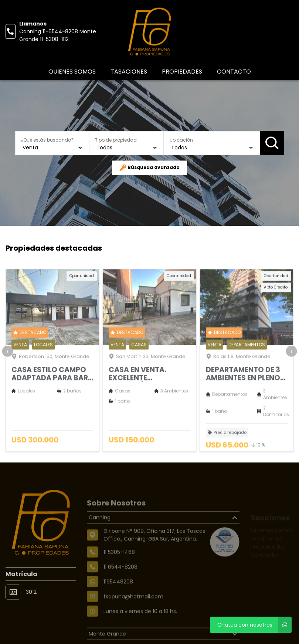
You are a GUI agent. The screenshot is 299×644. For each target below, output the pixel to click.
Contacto (234, 72)
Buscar (272, 143)
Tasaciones (129, 72)
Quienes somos (72, 72)
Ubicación (181, 140)
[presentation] (7, 369)
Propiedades (182, 72)
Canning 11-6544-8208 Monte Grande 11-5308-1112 (58, 35)
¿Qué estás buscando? (47, 140)
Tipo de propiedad (116, 140)
